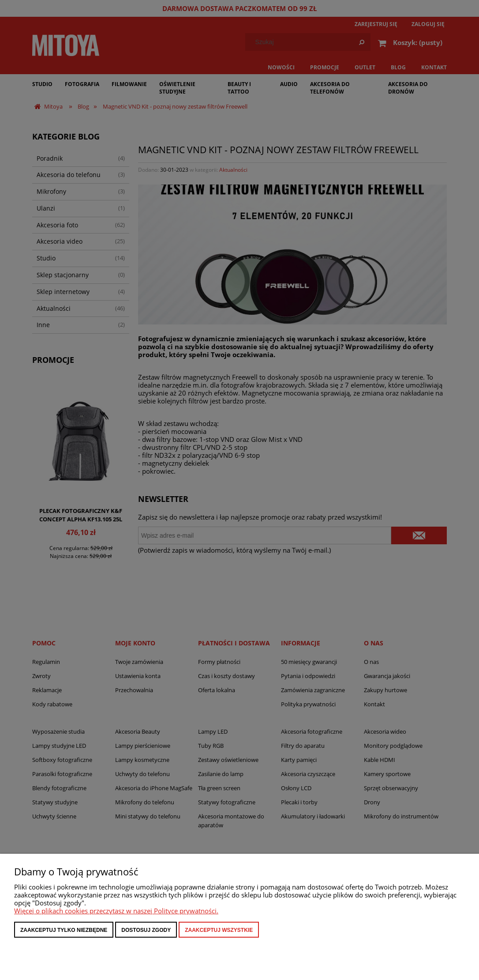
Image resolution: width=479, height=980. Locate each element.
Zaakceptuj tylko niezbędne (64, 930)
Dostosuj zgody (146, 930)
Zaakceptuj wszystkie (219, 930)
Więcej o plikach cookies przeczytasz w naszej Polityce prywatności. (116, 911)
